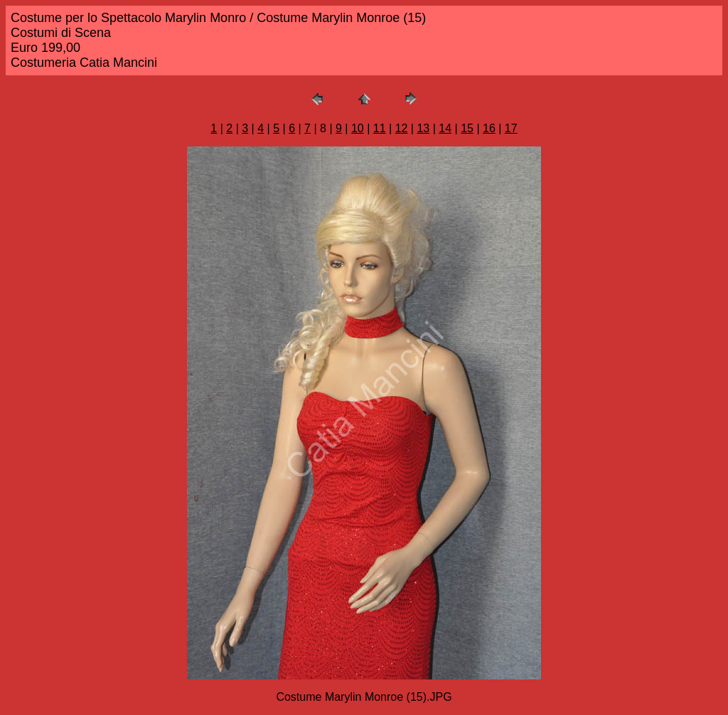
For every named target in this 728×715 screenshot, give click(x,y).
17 (511, 128)
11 (380, 128)
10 (358, 128)
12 (402, 128)
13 (423, 128)
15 (467, 128)
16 (489, 128)
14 (445, 128)
